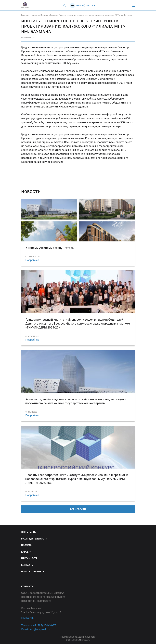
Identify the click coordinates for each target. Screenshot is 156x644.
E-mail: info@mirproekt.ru (36, 629)
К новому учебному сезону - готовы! (50, 248)
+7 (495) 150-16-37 (86, 6)
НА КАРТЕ (27, 618)
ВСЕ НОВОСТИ (78, 509)
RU (72, 6)
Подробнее (32, 260)
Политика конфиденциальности (78, 637)
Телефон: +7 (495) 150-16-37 (39, 625)
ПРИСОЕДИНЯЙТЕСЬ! (33, 572)
